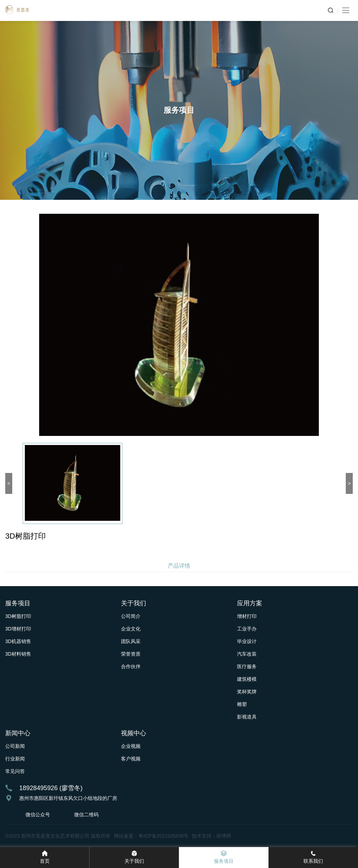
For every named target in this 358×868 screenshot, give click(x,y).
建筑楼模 (247, 679)
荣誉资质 (131, 654)
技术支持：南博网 (212, 836)
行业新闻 (15, 759)
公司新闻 (15, 746)
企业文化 (131, 629)
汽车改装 (247, 654)
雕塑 (242, 704)
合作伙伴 (131, 666)
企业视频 (131, 746)
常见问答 (15, 771)
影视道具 (247, 717)
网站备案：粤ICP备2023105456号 (151, 836)
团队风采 (131, 641)
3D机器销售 (18, 641)
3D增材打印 (18, 629)
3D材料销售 (18, 654)
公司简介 (131, 616)
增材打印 (247, 616)
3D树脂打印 (18, 616)
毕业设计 (247, 641)
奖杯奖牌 (247, 692)
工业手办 (247, 629)
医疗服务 (247, 666)
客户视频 (131, 759)
